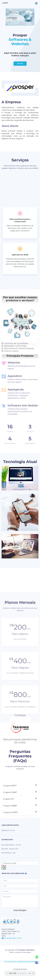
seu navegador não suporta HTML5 (20, 973)
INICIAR (20, 63)
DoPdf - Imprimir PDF (11, 849)
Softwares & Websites (20, 42)
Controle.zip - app (9, 853)
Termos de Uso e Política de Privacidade (20, 962)
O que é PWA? (20, 817)
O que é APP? (20, 810)
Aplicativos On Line (8, 830)
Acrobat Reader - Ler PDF (12, 845)
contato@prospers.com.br (13, 938)
